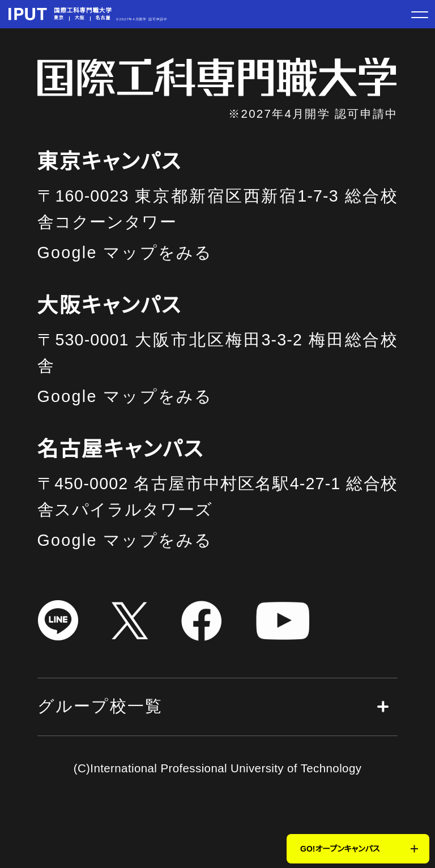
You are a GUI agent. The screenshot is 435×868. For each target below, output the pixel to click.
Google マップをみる (125, 253)
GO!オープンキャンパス (340, 849)
